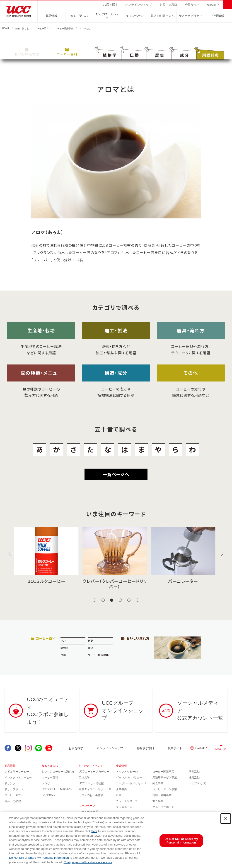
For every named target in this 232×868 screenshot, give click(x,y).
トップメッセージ (127, 772)
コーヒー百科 (42, 29)
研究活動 (194, 772)
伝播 (63, 655)
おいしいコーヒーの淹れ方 (58, 772)
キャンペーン (135, 16)
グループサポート (163, 807)
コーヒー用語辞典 (64, 29)
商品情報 (51, 16)
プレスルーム (124, 807)
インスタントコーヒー (18, 778)
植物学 (65, 648)
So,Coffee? (48, 795)
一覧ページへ (116, 474)
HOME (6, 29)
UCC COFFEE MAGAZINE (58, 789)
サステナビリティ (191, 16)
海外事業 (158, 801)
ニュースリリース (127, 801)
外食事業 (158, 783)
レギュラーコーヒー (17, 772)
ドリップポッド (14, 789)
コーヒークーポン (90, 812)
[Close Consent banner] (226, 819)
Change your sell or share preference (88, 862)
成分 (90, 648)
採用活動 (194, 778)
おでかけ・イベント (107, 16)
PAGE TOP (221, 749)
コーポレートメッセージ (131, 783)
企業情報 (218, 16)
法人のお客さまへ (163, 16)
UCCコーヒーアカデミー (94, 772)
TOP (63, 641)
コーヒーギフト (14, 795)
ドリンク (10, 783)
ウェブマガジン (198, 783)
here (94, 831)
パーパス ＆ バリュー (129, 778)
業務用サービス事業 (165, 778)
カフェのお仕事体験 (91, 795)
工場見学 (84, 778)
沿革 (119, 795)
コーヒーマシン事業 (165, 789)
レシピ (46, 783)
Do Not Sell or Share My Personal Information (39, 858)
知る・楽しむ (79, 16)
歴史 (90, 641)
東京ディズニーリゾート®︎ (95, 789)
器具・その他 (13, 801)
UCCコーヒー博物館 (91, 783)
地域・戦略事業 (162, 795)
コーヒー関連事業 (163, 772)
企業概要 (121, 789)
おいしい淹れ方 (27, 52)
